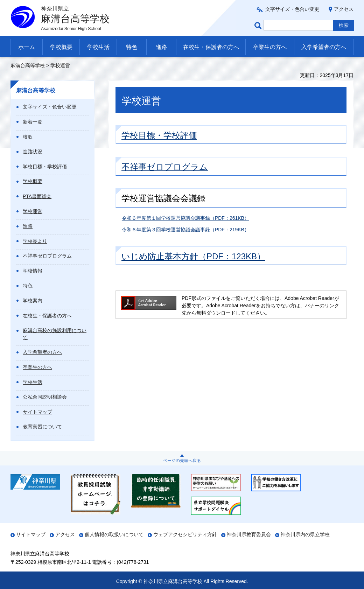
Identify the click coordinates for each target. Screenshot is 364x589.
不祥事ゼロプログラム (47, 256)
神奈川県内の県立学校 (305, 534)
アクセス (344, 9)
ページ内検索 (259, 25)
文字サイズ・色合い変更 (292, 9)
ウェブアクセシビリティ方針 (185, 534)
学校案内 (33, 301)
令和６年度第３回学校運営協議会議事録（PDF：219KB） (185, 230)
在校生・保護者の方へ (211, 47)
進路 (161, 47)
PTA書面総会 (37, 196)
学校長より (35, 241)
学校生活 (98, 47)
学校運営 (33, 211)
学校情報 (33, 271)
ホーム (27, 47)
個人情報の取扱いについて (114, 534)
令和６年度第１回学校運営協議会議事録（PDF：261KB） (185, 218)
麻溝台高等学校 (28, 65)
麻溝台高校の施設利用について (55, 334)
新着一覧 (33, 122)
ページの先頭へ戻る (182, 461)
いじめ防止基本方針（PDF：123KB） (193, 256)
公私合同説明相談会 (45, 397)
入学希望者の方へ (324, 47)
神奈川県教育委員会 (249, 534)
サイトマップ (37, 412)
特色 (132, 47)
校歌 (28, 137)
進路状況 (33, 152)
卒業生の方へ (270, 47)
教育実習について (42, 427)
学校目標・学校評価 (45, 167)
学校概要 (61, 47)
